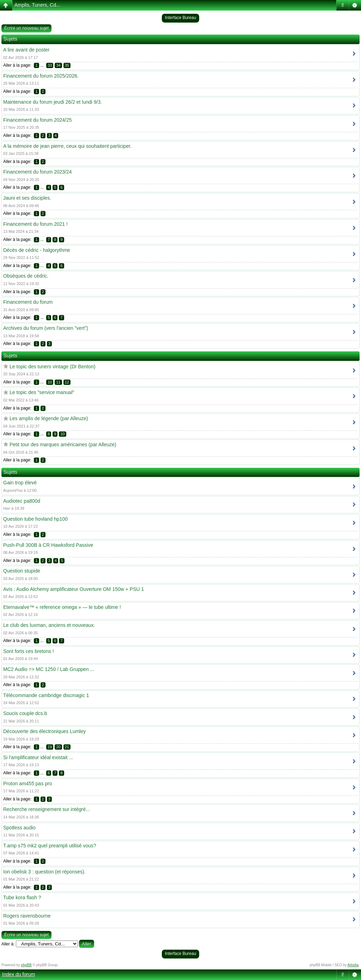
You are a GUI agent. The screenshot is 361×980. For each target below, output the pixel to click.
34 (58, 65)
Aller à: (8, 944)
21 (67, 747)
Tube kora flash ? (22, 897)
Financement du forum (28, 302)
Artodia (353, 965)
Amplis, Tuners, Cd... (37, 5)
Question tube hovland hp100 (35, 519)
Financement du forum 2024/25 (38, 120)
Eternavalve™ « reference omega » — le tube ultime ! (62, 607)
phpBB (26, 965)
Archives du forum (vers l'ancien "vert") (46, 328)
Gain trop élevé (20, 483)
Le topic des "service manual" (42, 392)
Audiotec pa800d (22, 501)
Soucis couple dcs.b (25, 713)
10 (50, 382)
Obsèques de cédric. (26, 276)
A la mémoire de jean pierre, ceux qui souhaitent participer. (67, 146)
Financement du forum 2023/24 (38, 172)
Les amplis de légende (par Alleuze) (49, 418)
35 (67, 65)
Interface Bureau (181, 18)
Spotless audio (19, 828)
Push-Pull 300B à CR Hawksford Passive (48, 545)
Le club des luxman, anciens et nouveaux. (49, 625)
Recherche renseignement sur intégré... (47, 809)
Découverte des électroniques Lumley (44, 731)
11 (58, 382)
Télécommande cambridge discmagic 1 (46, 695)
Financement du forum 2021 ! (35, 224)
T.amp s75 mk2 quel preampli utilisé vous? (50, 846)
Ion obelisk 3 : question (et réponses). (44, 872)
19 (50, 747)
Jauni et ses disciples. (27, 198)
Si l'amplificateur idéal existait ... (38, 757)
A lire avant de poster (26, 50)
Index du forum (19, 974)
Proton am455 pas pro (28, 784)
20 (58, 747)
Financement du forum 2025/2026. (41, 76)
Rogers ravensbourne (27, 916)
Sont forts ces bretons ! (29, 651)
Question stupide (22, 571)
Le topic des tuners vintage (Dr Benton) (53, 367)
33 (50, 65)
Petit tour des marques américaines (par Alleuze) (63, 444)
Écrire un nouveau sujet (26, 28)
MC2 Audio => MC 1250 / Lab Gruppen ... (49, 669)
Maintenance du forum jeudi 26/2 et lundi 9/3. (53, 102)
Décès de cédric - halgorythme (37, 250)
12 (67, 382)
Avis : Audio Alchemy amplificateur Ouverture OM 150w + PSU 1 (74, 589)
